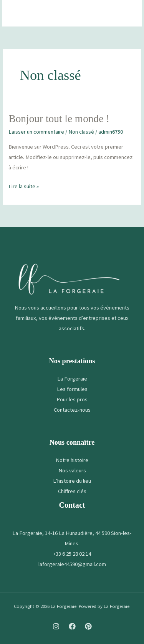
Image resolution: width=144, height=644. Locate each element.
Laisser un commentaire (36, 132)
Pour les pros (72, 399)
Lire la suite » (24, 185)
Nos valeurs (72, 470)
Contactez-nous (72, 410)
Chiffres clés (72, 491)
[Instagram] (56, 626)
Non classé (81, 132)
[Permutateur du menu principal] (126, 13)
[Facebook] (72, 626)
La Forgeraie (72, 379)
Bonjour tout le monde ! (59, 119)
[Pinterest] (88, 626)
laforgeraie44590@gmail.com (72, 564)
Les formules (72, 389)
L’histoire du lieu (72, 481)
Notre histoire (72, 460)
